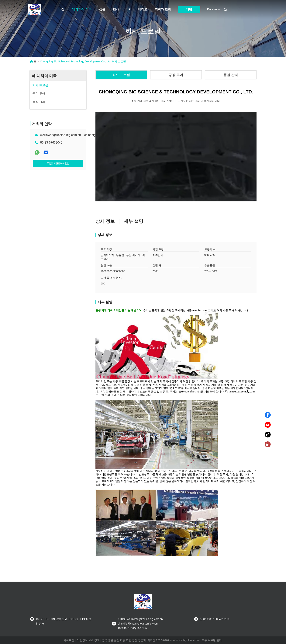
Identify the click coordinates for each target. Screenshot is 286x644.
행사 (116, 9)
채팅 (189, 9)
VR (129, 9)
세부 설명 (134, 221)
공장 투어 (176, 75)
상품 (102, 9)
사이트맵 (69, 640)
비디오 (143, 9)
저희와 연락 (163, 9)
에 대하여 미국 (82, 9)
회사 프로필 (121, 75)
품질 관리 (231, 75)
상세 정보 (105, 221)
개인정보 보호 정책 (88, 640)
